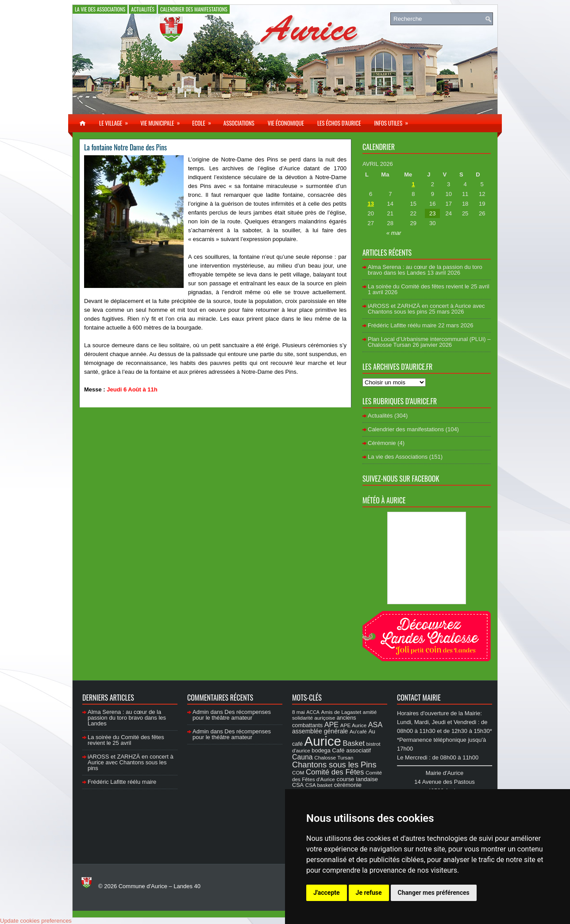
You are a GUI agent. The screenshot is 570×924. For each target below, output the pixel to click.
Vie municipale (163, 121)
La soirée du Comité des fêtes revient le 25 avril (429, 286)
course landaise (357, 779)
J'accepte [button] (327, 893)
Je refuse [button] (369, 893)
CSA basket (319, 785)
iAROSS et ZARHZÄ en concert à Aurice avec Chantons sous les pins (426, 309)
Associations (239, 123)
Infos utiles (394, 121)
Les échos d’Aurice (339, 123)
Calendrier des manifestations (194, 9)
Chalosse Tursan (334, 757)
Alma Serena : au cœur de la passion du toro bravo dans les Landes (425, 270)
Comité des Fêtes (335, 772)
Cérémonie (382, 443)
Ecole (204, 121)
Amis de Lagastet (341, 712)
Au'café (358, 731)
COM (298, 773)
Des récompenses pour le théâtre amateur (232, 715)
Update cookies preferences (36, 921)
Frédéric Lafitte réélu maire (402, 325)
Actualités (143, 9)
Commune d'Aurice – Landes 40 (160, 886)
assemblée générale (320, 731)
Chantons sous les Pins (334, 765)
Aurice (323, 741)
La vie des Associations (100, 9)
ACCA (313, 712)
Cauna (302, 757)
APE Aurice (353, 725)
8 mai (298, 712)
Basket (354, 743)
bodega (321, 751)
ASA (375, 725)
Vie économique (286, 123)
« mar (394, 233)
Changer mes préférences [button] (434, 893)
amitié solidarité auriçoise (334, 715)
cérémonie (348, 785)
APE (331, 725)
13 (370, 204)
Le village (116, 121)
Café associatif (351, 750)
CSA (298, 785)
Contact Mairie (419, 698)
